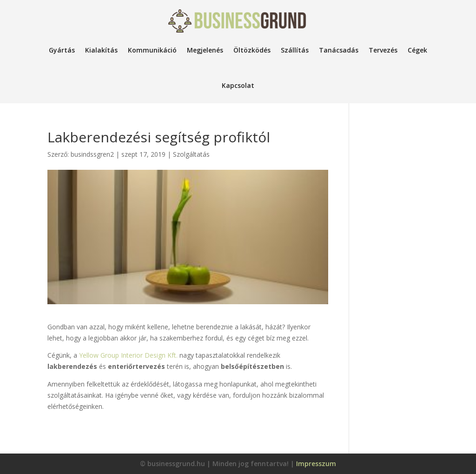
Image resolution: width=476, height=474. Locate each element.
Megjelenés (205, 50)
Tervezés (383, 50)
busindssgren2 (92, 154)
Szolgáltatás (191, 154)
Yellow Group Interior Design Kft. (128, 355)
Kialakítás (101, 50)
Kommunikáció (152, 50)
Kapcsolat (238, 85)
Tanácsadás (339, 50)
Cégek (417, 50)
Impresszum (316, 464)
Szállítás (295, 50)
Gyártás (62, 50)
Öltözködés (252, 50)
